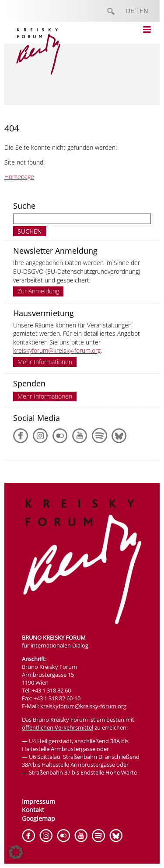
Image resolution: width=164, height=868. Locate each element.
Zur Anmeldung (38, 291)
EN (144, 11)
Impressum (38, 801)
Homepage (19, 177)
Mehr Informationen (45, 362)
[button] (16, 852)
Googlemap (38, 818)
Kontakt (33, 810)
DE (130, 11)
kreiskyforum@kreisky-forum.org (57, 350)
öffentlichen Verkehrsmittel (58, 727)
